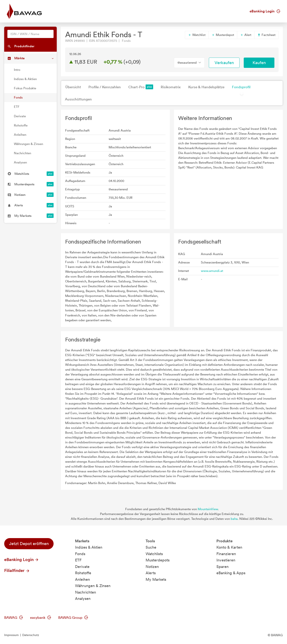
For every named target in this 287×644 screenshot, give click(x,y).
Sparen (222, 567)
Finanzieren (226, 554)
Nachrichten (22, 153)
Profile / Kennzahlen (105, 87)
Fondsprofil (241, 87)
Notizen (152, 567)
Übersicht (73, 87)
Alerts (151, 573)
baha (234, 519)
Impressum (11, 635)
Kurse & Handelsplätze (206, 87)
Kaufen (259, 63)
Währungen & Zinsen (28, 144)
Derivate (20, 116)
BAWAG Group (73, 618)
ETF (17, 107)
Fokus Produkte (25, 88)
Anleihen (20, 135)
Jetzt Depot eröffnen (29, 544)
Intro (17, 70)
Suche (151, 547)
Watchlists (154, 554)
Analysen (20, 162)
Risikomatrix (171, 87)
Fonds (18, 97)
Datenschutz (31, 635)
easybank (41, 618)
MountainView (208, 509)
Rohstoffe (21, 125)
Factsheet (266, 35)
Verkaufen (224, 63)
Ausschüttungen (78, 99)
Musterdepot (223, 35)
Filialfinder (17, 570)
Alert (246, 35)
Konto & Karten (229, 547)
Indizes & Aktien (25, 79)
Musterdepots (158, 560)
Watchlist (197, 35)
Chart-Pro (141, 87)
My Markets (156, 579)
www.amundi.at (212, 271)
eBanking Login (265, 11)
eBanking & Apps (231, 573)
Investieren (226, 560)
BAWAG (14, 618)
